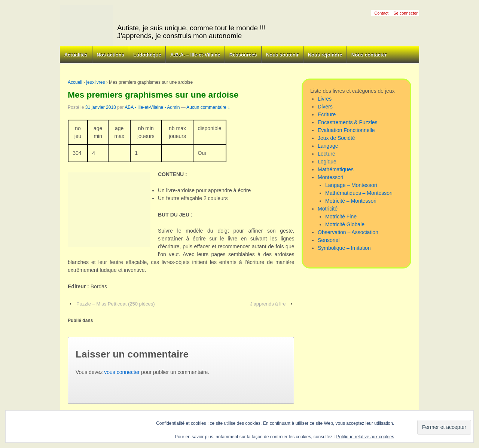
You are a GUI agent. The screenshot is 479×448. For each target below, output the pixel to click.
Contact (381, 13)
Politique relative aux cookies (365, 437)
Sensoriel (329, 240)
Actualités (76, 55)
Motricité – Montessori (351, 201)
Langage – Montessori (351, 185)
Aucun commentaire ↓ (208, 107)
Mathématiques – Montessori (359, 193)
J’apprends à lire (268, 304)
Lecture (327, 154)
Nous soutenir (282, 55)
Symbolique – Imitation (344, 248)
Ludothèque (147, 55)
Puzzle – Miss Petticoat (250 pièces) (116, 304)
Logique (327, 162)
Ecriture (327, 114)
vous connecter (122, 372)
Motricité (328, 209)
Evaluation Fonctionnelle (346, 130)
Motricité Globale (345, 224)
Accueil (75, 82)
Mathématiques (336, 169)
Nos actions (110, 55)
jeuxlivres (95, 82)
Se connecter (405, 13)
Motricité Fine (341, 217)
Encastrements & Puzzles (348, 122)
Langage (328, 146)
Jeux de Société (336, 138)
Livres (325, 99)
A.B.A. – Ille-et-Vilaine (195, 55)
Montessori (330, 177)
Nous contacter (369, 55)
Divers (325, 107)
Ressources (243, 55)
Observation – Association (348, 232)
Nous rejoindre (325, 55)
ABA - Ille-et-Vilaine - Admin (152, 107)
